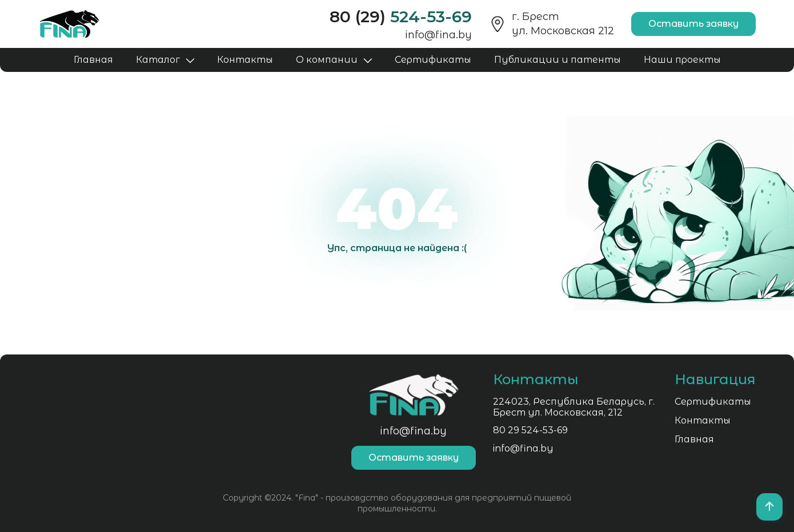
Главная (93, 60)
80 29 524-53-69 (76, 431)
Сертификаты (433, 60)
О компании (327, 60)
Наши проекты (682, 60)
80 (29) (401, 17)
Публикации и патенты (558, 60)
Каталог (158, 60)
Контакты (245, 60)
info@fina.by (438, 35)
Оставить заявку (693, 24)
